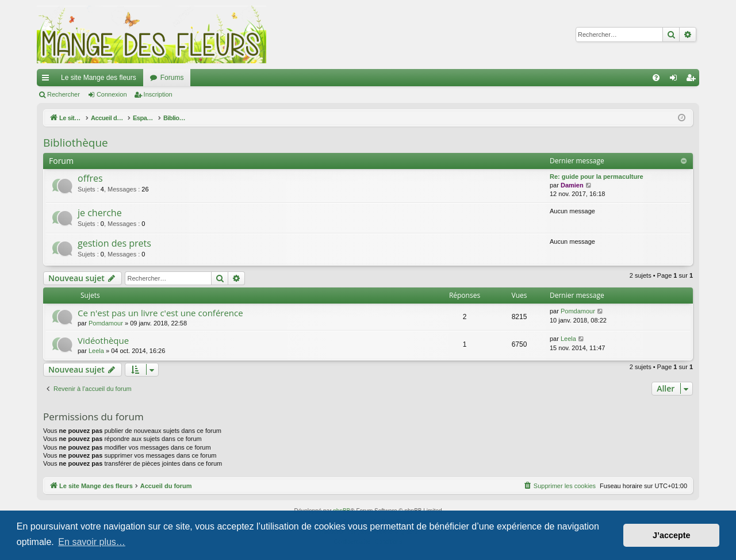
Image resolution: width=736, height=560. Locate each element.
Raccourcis (48, 80)
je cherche (100, 213)
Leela (96, 351)
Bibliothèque (76, 143)
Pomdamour (106, 323)
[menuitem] (656, 78)
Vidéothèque (103, 340)
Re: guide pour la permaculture (597, 177)
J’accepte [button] (672, 535)
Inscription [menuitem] (693, 80)
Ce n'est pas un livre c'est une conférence (160, 313)
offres (90, 178)
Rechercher (64, 94)
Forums (172, 78)
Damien (572, 185)
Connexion (112, 94)
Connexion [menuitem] (676, 80)
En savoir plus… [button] (92, 542)
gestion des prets (114, 243)
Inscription (158, 94)
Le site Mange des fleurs (99, 78)
